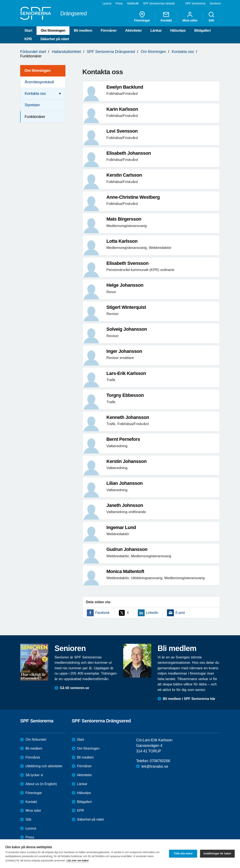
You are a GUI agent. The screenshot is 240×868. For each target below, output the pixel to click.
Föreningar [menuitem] (142, 17)
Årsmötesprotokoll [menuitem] (39, 82)
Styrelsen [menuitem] (32, 105)
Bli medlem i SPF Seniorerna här (189, 699)
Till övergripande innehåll (0, 0)
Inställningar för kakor (217, 854)
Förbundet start (33, 52)
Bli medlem (83, 30)
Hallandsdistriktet (66, 52)
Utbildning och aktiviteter (44, 766)
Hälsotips (178, 30)
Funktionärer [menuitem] (35, 117)
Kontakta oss (183, 52)
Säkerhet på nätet (55, 39)
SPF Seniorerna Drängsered (111, 52)
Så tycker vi (34, 775)
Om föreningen (53, 30)
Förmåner (109, 30)
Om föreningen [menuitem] (37, 71)
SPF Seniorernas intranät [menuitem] (159, 3)
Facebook (102, 613)
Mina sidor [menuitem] (190, 17)
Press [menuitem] (119, 3)
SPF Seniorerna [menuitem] (195, 3)
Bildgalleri (202, 30)
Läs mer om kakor (78, 860)
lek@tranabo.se (155, 766)
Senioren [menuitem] (215, 3)
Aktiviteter (133, 30)
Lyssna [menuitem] (107, 3)
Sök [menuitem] (211, 17)
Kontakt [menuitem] (166, 17)
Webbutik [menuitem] (133, 3)
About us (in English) (41, 784)
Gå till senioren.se (75, 688)
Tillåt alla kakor (183, 854)
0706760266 (160, 761)
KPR (28, 39)
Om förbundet (36, 740)
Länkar (156, 30)
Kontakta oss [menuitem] (35, 94)
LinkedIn (152, 613)
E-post (180, 613)
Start (28, 30)
